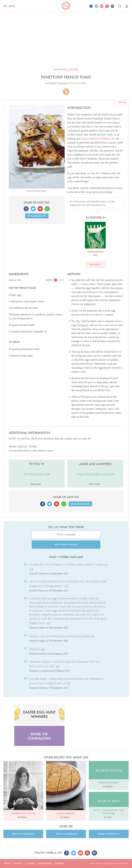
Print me (122, 102)
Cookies (30, 863)
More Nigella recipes (66, 69)
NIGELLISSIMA (78, 83)
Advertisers (45, 863)
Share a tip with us (109, 834)
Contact (59, 863)
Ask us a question (66, 834)
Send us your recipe (23, 834)
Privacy (18, 863)
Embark (99, 863)
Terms (8, 863)
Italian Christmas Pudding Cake (98, 139)
